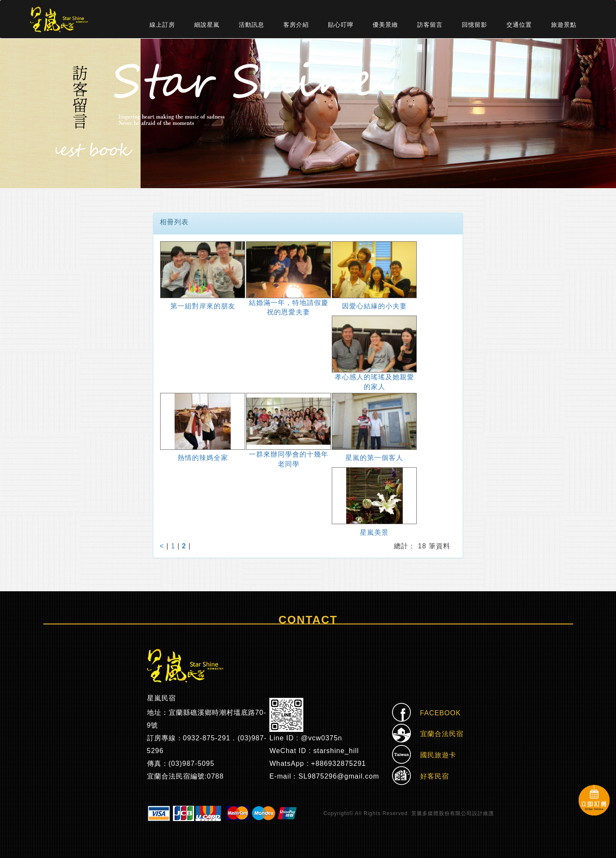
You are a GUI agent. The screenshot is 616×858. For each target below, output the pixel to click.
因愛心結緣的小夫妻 (374, 306)
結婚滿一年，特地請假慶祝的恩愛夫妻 (289, 308)
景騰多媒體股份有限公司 (442, 813)
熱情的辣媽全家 (203, 458)
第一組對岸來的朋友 (203, 306)
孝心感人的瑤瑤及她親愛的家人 (374, 382)
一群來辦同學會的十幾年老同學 (289, 459)
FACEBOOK (427, 714)
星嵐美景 (374, 532)
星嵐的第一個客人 (374, 458)
